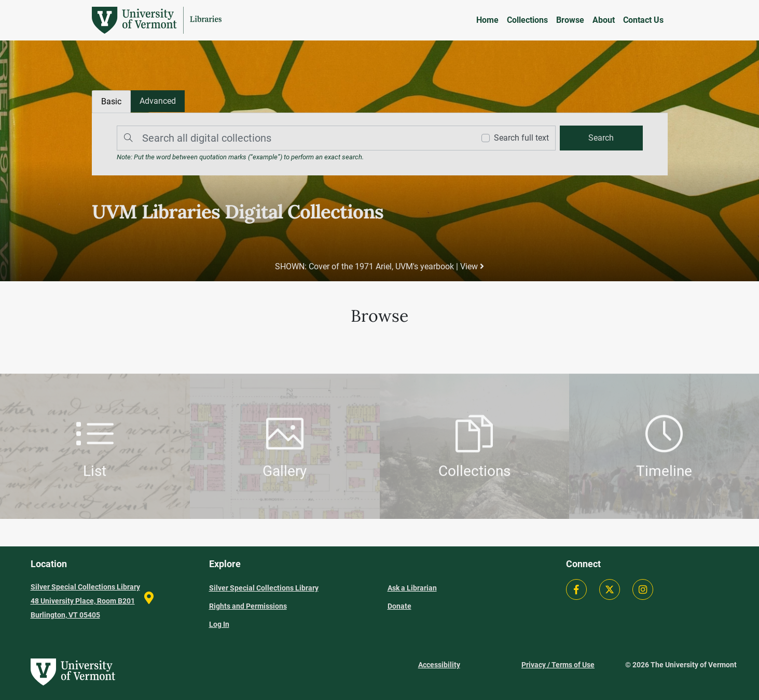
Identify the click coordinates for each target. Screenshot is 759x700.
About (604, 20)
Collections (527, 20)
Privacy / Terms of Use (558, 665)
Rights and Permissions (248, 606)
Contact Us (643, 20)
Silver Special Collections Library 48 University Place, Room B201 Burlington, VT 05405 (85, 601)
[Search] (293, 138)
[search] (601, 138)
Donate (399, 606)
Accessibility (439, 665)
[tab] (158, 101)
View (472, 266)
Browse (570, 20)
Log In (219, 624)
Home (487, 20)
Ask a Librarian (412, 588)
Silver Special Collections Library (264, 588)
